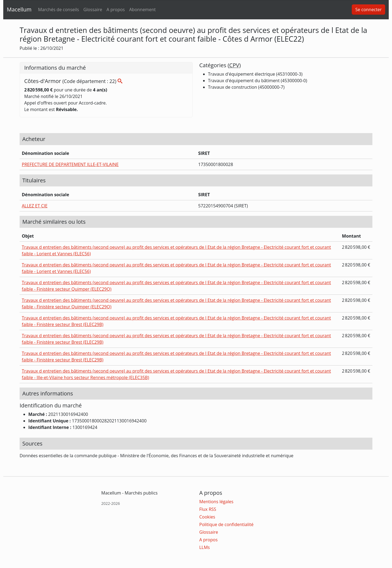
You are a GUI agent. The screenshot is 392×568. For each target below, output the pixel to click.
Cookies (207, 517)
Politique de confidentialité (226, 524)
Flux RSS (208, 509)
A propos (116, 10)
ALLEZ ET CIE (35, 206)
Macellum (19, 9)
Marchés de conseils (59, 10)
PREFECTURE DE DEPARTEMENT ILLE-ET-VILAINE (70, 164)
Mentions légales (216, 502)
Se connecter (368, 10)
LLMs (205, 547)
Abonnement (142, 10)
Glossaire (93, 10)
